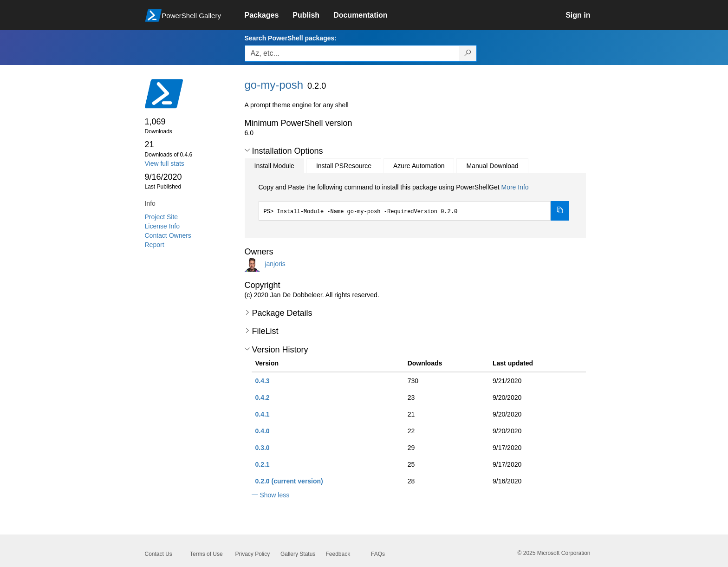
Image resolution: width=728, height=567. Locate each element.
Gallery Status (298, 554)
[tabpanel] (414, 202)
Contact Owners (168, 235)
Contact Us (159, 554)
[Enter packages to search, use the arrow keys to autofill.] (352, 53)
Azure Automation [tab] (419, 166)
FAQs (378, 554)
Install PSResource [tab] (344, 166)
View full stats (165, 163)
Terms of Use (206, 554)
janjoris (275, 263)
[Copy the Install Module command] (560, 211)
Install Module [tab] (274, 166)
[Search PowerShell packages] (468, 53)
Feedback (338, 554)
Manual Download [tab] (492, 166)
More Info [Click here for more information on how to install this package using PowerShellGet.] (515, 187)
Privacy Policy (253, 554)
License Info (162, 226)
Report (155, 245)
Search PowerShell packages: (291, 38)
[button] (247, 150)
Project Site (162, 217)
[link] (269, 15)
